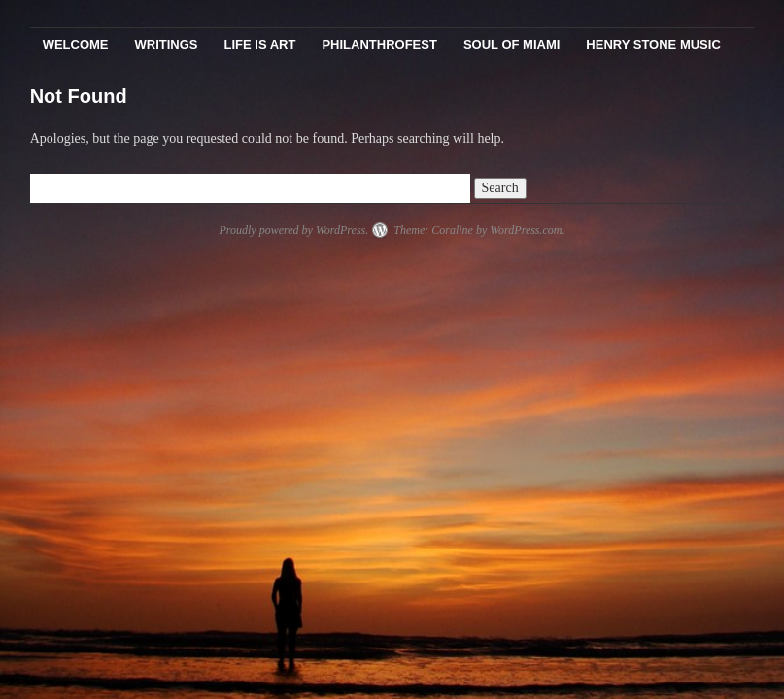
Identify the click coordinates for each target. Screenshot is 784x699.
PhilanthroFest (379, 44)
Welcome (76, 44)
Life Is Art (260, 44)
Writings (167, 44)
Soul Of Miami (511, 44)
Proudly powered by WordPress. (293, 230)
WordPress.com (526, 230)
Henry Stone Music (653, 44)
